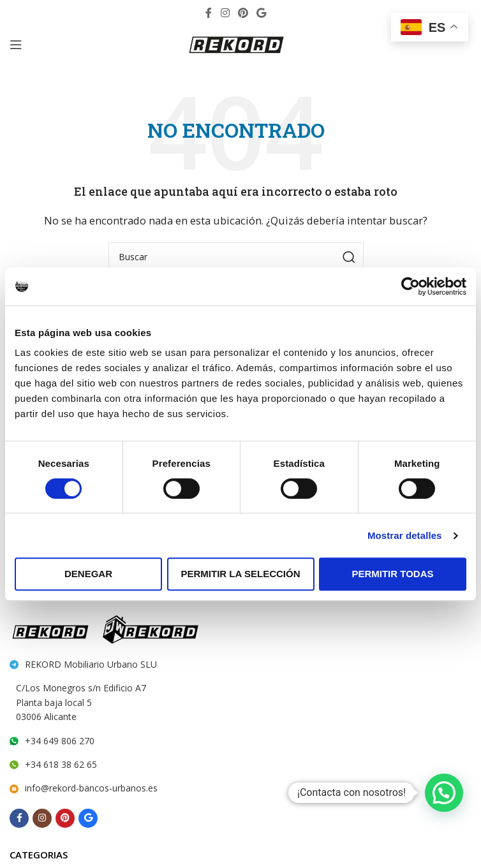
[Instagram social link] (225, 13)
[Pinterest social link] (243, 13)
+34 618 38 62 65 (61, 764)
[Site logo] (236, 43)
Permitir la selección (241, 574)
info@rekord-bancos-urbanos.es (91, 788)
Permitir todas (392, 574)
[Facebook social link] (209, 13)
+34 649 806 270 (60, 741)
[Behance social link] (262, 13)
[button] (444, 793)
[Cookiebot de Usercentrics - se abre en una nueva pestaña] (411, 286)
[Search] (236, 257)
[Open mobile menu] (16, 45)
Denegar (88, 574)
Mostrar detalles (405, 535)
